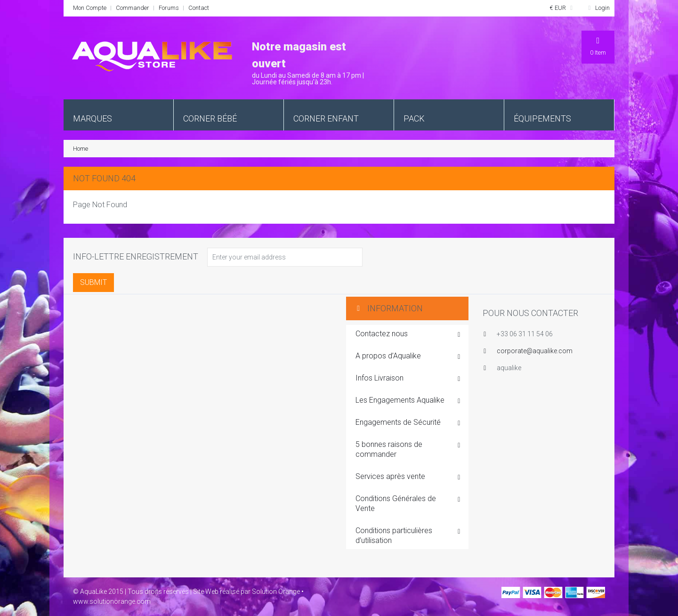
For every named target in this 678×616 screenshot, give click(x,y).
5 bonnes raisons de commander (408, 449)
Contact (199, 8)
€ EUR (563, 8)
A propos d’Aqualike (408, 357)
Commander (133, 8)
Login (597, 8)
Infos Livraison (408, 379)
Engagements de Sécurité (408, 423)
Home (81, 149)
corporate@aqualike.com (535, 351)
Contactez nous (408, 334)
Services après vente (408, 477)
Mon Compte (90, 8)
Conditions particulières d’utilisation (408, 535)
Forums (169, 8)
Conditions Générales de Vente (408, 503)
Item (598, 46)
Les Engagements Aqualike (408, 401)
